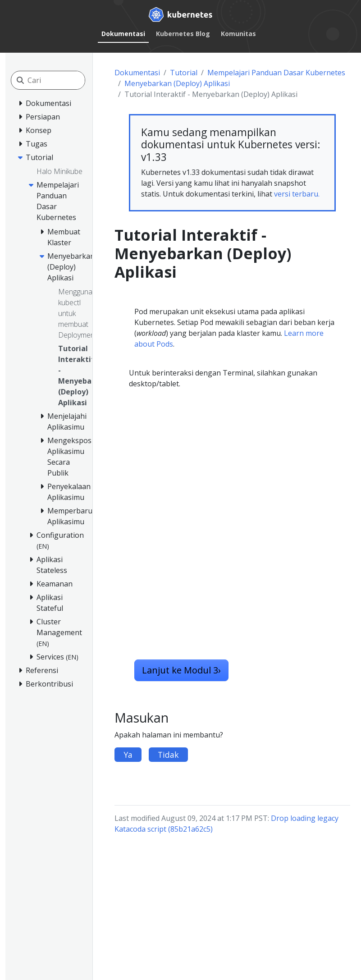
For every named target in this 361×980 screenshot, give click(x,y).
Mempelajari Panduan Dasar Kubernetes (276, 73)
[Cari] (68, 80)
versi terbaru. (297, 194)
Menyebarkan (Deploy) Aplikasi (177, 83)
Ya (128, 755)
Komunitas (238, 34)
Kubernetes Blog (183, 34)
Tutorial (184, 73)
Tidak (168, 755)
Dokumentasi (123, 34)
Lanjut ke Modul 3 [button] (181, 670)
